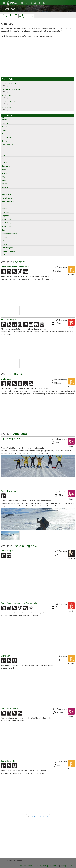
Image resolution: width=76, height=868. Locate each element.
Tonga (4, 241)
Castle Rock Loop (9, 491)
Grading (39, 866)
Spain (4, 230)
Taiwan (4, 237)
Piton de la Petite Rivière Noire (15, 267)
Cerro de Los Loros (10, 708)
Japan (4, 180)
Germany (5, 159)
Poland (4, 209)
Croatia (5, 141)
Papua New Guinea (9, 201)
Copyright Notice (66, 866)
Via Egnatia (6, 379)
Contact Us (31, 866)
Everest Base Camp (9, 101)
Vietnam (5, 255)
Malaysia (5, 187)
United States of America (11, 251)
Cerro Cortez (7, 656)
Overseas (19, 262)
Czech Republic (8, 145)
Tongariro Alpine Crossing (11, 89)
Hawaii (4, 169)
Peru (4, 205)
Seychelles (6, 212)
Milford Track (7, 95)
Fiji (3, 152)
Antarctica (6, 123)
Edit (16, 16)
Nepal (4, 191)
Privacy (46, 866)
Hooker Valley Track (9, 83)
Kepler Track (7, 107)
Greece (5, 162)
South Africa (6, 219)
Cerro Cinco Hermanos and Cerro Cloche (19, 603)
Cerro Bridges (7, 551)
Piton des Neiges (9, 319)
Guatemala (6, 166)
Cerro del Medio (8, 761)
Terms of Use (54, 866)
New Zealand (7, 194)
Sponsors (22, 866)
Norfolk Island (7, 198)
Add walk (30, 16)
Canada (5, 130)
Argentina (5, 127)
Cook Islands (7, 137)
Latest (10, 16)
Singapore (6, 216)
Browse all (4, 16)
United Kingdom (8, 248)
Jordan (5, 184)
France (4, 155)
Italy (3, 177)
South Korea (6, 226)
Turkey (4, 244)
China (4, 134)
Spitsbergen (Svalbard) (10, 234)
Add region (22, 16)
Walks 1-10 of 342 (38, 816)
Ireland (4, 173)
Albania (5, 120)
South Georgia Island (10, 223)
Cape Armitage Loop (10, 438)
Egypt (4, 148)
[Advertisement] (38, 57)
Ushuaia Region (24, 546)
